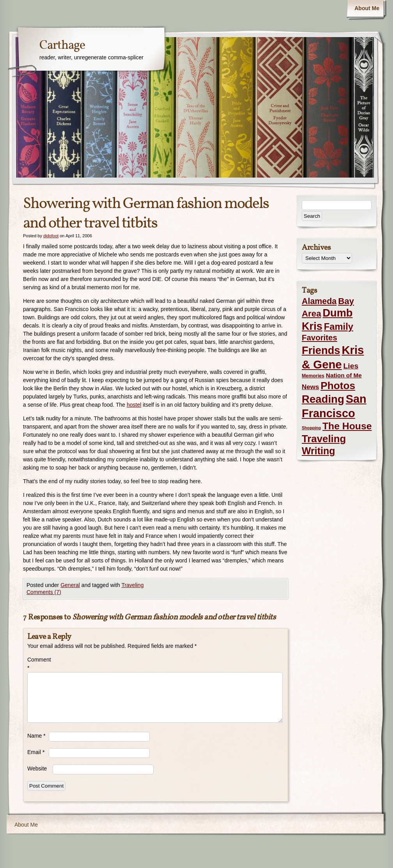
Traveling (132, 585)
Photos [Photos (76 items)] (338, 386)
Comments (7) (44, 592)
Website (37, 768)
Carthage (62, 46)
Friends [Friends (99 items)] (321, 350)
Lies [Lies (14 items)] (351, 366)
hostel (134, 405)
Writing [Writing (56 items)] (318, 451)
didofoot (51, 236)
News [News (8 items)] (310, 387)
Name (36, 736)
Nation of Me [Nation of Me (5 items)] (344, 375)
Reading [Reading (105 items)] (323, 399)
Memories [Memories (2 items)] (313, 376)
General (70, 585)
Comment (38, 664)
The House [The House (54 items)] (347, 426)
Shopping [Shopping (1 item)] (311, 428)
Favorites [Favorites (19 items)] (320, 338)
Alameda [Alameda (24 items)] (319, 301)
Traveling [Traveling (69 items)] (324, 439)
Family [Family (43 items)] (339, 326)
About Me (367, 8)
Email (36, 752)
